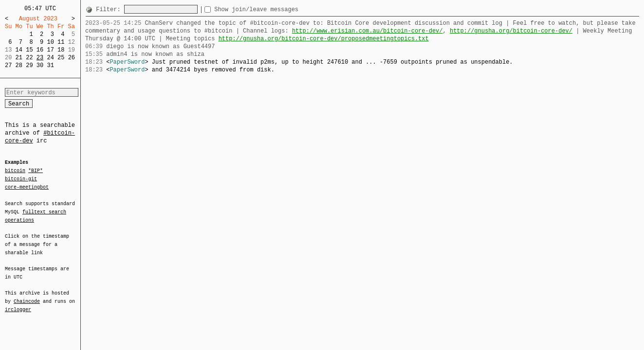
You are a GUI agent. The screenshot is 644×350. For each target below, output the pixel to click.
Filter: (110, 9)
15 (29, 50)
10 (50, 42)
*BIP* (36, 171)
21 (19, 58)
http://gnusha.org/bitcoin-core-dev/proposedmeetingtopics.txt (324, 39)
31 (50, 65)
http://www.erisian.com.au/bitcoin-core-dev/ (368, 31)
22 (29, 58)
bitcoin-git (21, 179)
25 (61, 58)
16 (40, 50)
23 (40, 58)
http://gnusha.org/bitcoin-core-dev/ (511, 31)
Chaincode (27, 296)
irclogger (18, 303)
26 (72, 58)
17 (50, 50)
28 (19, 65)
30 (40, 65)
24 (50, 58)
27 (8, 65)
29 (29, 65)
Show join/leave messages (274, 9)
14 (19, 50)
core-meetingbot (27, 187)
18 (61, 50)
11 (61, 42)
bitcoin (15, 171)
